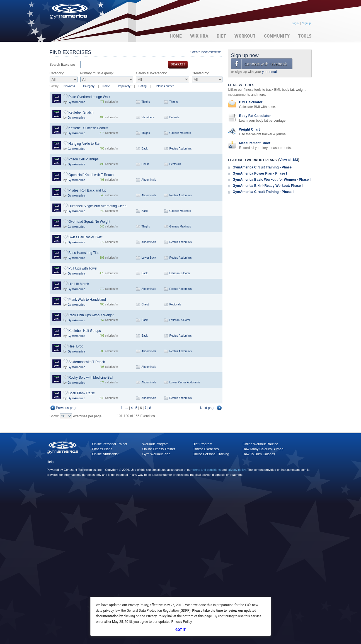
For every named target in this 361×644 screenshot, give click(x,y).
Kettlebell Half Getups (85, 331)
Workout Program (156, 444)
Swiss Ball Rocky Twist (86, 237)
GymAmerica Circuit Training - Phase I (263, 167)
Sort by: (54, 86)
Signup (307, 23)
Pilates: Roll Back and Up (87, 190)
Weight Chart (249, 129)
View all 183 (289, 160)
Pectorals (175, 164)
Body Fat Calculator (255, 116)
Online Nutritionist (106, 454)
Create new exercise (206, 52)
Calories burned (165, 86)
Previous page (67, 408)
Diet (221, 36)
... (127, 408)
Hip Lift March (79, 284)
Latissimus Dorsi (180, 273)
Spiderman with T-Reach (87, 362)
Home (176, 36)
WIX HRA (199, 36)
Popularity (124, 86)
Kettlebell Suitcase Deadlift (89, 128)
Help (50, 462)
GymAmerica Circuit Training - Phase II (264, 192)
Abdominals (149, 180)
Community (277, 36)
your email (270, 72)
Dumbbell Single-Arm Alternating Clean (98, 206)
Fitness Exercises (206, 449)
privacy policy (237, 470)
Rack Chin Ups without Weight (91, 315)
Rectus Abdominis (181, 149)
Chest (145, 164)
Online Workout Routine (261, 444)
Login (295, 23)
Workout (245, 36)
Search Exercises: (63, 65)
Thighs (146, 102)
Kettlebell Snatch (81, 112)
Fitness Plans (102, 449)
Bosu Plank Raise (82, 393)
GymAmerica (76, 102)
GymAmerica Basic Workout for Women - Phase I (272, 180)
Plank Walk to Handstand (87, 300)
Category (89, 86)
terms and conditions (207, 470)
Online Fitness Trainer (159, 449)
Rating (143, 86)
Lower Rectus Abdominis (185, 382)
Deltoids (175, 117)
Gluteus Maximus (180, 133)
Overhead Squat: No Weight (89, 222)
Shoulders (148, 117)
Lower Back (149, 258)
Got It (180, 630)
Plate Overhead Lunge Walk (89, 97)
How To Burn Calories (259, 454)
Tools (305, 36)
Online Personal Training (211, 454)
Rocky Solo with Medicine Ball (91, 378)
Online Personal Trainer (110, 444)
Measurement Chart (255, 143)
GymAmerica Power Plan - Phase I (260, 173)
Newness (69, 86)
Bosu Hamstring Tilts (84, 253)
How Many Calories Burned (263, 449)
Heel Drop (76, 346)
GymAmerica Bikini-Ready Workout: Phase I (268, 186)
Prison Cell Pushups (84, 159)
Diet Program (203, 444)
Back (145, 149)
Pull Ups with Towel (83, 268)
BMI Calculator (251, 102)
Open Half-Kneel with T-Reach (91, 175)
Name (106, 86)
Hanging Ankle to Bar (84, 144)
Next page (208, 408)
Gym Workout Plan (156, 454)
